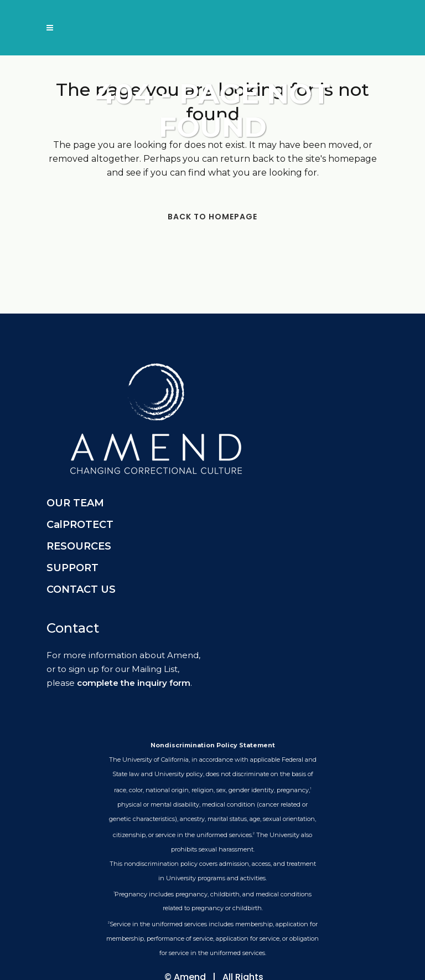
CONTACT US (81, 589)
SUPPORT (72, 568)
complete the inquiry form (134, 683)
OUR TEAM (75, 503)
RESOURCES (79, 546)
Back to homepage (212, 217)
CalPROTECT (80, 525)
